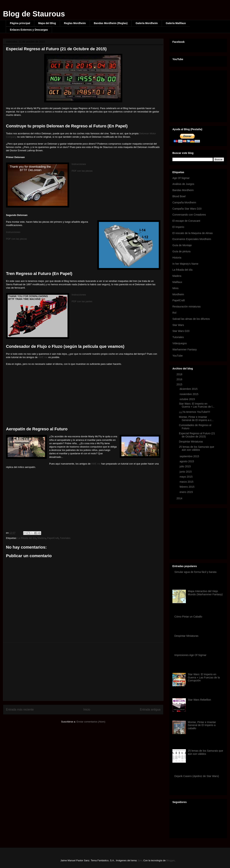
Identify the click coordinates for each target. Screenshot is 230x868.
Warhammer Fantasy (185, 349)
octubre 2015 (188, 399)
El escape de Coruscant (186, 221)
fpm (140, 860)
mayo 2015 (186, 477)
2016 (180, 379)
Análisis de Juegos (183, 184)
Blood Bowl (179, 196)
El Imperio (178, 227)
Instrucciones (79, 164)
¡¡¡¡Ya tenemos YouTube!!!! (195, 412)
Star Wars (178, 325)
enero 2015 (187, 492)
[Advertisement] (83, 672)
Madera (42, 538)
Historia (177, 258)
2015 (180, 384)
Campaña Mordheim (184, 202)
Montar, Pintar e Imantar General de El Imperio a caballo (202, 725)
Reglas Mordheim (75, 23)
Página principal (20, 23)
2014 (180, 498)
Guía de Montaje (182, 245)
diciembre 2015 (189, 389)
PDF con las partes (82, 301)
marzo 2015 (187, 482)
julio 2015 (185, 466)
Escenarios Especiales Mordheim (192, 239)
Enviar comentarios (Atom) (91, 722)
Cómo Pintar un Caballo (188, 617)
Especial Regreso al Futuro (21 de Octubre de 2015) (197, 435)
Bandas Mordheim (183, 190)
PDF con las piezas (82, 171)
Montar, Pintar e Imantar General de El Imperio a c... (196, 418)
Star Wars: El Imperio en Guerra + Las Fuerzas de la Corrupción (204, 677)
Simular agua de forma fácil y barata (195, 572)
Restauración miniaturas (187, 307)
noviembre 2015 (189, 394)
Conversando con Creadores (189, 215)
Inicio (87, 710)
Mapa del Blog (47, 23)
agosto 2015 (187, 461)
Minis (175, 288)
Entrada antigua (150, 710)
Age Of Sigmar (181, 178)
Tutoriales (65, 538)
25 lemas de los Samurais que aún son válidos (197, 448)
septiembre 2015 (190, 456)
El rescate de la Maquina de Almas (193, 233)
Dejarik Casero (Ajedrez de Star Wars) (197, 776)
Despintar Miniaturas (191, 442)
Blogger (170, 860)
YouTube (178, 356)
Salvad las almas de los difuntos (191, 319)
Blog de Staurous (34, 14)
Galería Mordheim (147, 23)
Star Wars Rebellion (200, 700)
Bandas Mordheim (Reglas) (111, 23)
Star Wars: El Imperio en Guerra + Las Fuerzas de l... (197, 405)
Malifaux (177, 282)
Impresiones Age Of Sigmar (190, 655)
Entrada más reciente (20, 710)
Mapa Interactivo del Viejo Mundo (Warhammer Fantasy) (205, 593)
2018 (180, 374)
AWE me (43, 357)
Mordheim (178, 294)
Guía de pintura (181, 251)
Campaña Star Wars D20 (187, 209)
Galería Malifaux (176, 23)
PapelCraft (53, 538)
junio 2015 (186, 472)
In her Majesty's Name (185, 264)
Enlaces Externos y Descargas (29, 30)
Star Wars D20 (181, 331)
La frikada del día (27, 538)
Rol (174, 313)
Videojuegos (180, 343)
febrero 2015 (187, 487)
